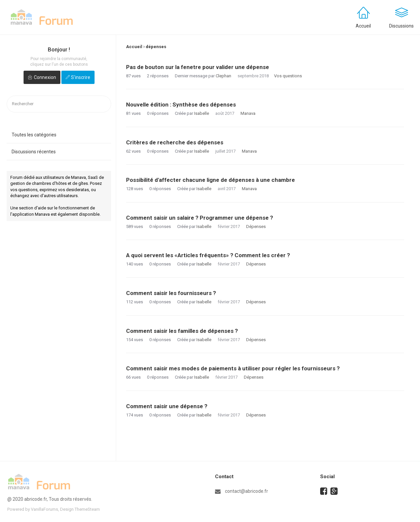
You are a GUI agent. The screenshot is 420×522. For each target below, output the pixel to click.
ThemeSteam (87, 509)
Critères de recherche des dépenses (175, 142)
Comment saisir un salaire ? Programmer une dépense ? (200, 218)
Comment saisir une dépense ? (167, 406)
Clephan (223, 76)
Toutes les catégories (34, 135)
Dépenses (256, 226)
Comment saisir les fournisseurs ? (171, 293)
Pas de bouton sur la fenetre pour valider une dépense (198, 67)
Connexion (45, 77)
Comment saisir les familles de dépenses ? (182, 331)
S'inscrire (81, 77)
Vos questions (288, 76)
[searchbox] (59, 104)
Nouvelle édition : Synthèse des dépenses (181, 105)
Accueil (363, 26)
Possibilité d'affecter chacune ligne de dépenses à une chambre (210, 180)
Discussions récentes (34, 152)
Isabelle (202, 113)
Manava (248, 113)
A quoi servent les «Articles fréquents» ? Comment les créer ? (208, 255)
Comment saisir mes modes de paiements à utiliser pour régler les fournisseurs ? (233, 368)
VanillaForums (44, 509)
